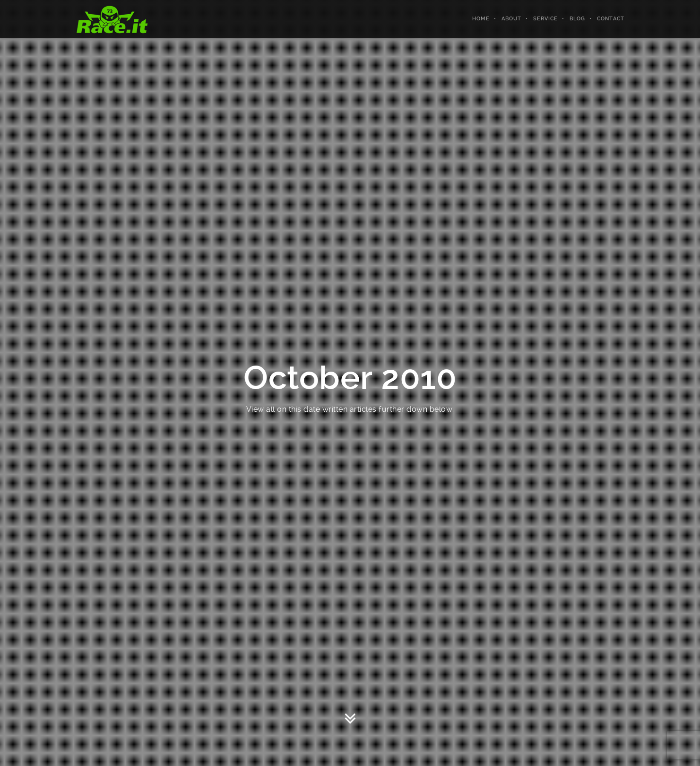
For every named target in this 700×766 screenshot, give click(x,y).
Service (545, 19)
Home (481, 19)
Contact (611, 19)
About (511, 19)
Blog (577, 19)
